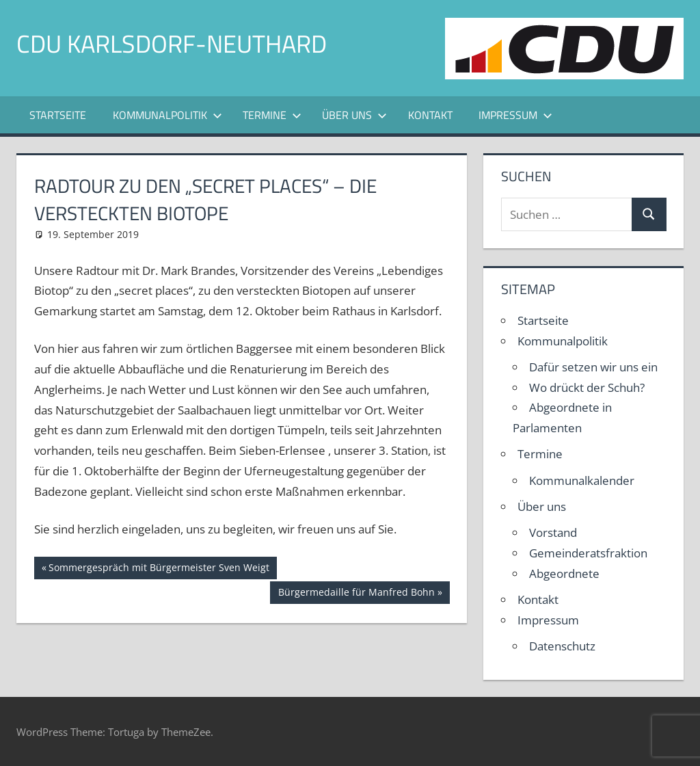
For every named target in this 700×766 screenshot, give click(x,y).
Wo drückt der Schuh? (587, 387)
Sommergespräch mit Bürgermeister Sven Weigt (159, 569)
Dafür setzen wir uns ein (593, 367)
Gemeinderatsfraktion (588, 553)
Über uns (354, 115)
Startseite (58, 115)
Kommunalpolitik (167, 115)
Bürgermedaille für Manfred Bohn (356, 594)
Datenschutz (562, 646)
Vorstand (553, 532)
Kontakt (430, 115)
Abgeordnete (564, 573)
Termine (272, 115)
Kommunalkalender (582, 480)
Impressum (515, 115)
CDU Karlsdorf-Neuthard (172, 43)
